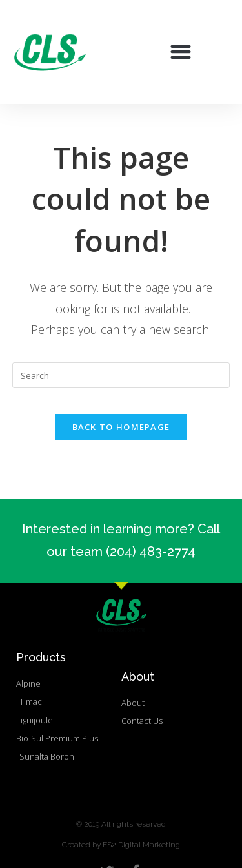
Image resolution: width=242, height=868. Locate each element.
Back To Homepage (121, 427)
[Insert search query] (121, 375)
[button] (181, 52)
